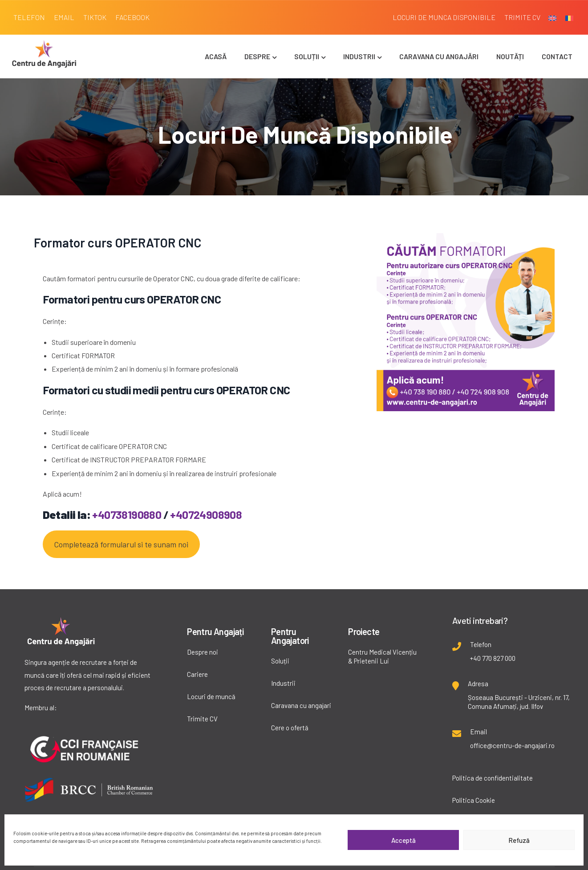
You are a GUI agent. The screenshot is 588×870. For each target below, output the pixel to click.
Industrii (362, 56)
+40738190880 (127, 514)
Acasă (216, 56)
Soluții (310, 56)
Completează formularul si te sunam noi (121, 544)
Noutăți (510, 56)
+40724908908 (206, 514)
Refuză (519, 840)
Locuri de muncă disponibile (305, 134)
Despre (260, 56)
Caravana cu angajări (439, 56)
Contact (557, 56)
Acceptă (403, 840)
